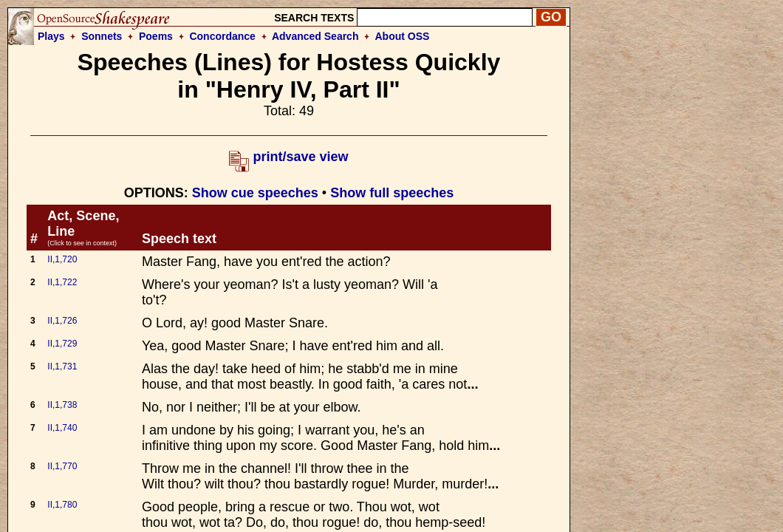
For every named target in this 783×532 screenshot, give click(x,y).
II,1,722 (62, 282)
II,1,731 (62, 366)
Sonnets (102, 36)
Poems (156, 36)
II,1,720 (62, 259)
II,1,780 (62, 505)
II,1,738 (62, 405)
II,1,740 (62, 428)
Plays (51, 36)
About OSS (403, 36)
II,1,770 (62, 466)
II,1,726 (62, 321)
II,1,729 (62, 344)
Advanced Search (315, 36)
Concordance (222, 36)
